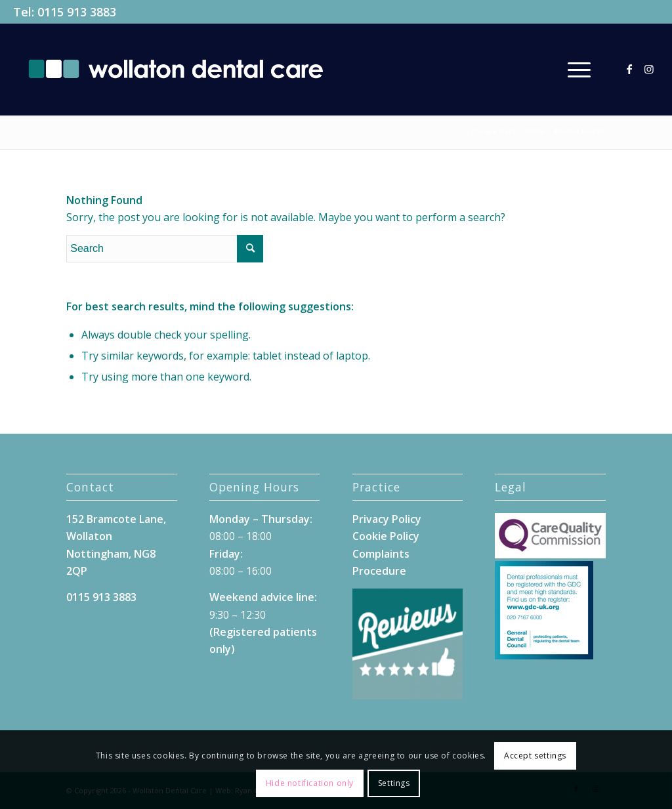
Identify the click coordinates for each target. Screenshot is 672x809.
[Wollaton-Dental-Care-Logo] (175, 70)
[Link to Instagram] (649, 69)
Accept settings (535, 756)
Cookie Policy (386, 536)
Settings (394, 783)
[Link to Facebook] (629, 69)
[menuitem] (579, 70)
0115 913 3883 (77, 12)
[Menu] (579, 70)
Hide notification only (310, 783)
